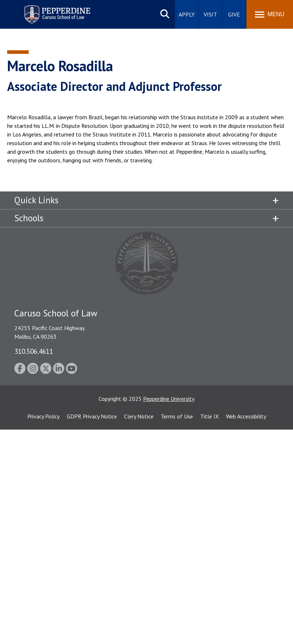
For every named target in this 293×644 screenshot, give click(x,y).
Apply (187, 14)
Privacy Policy (43, 416)
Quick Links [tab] (36, 200)
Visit (210, 14)
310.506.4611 (34, 351)
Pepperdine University (169, 399)
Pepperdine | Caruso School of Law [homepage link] (56, 10)
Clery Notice (139, 416)
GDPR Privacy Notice (92, 416)
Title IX (209, 416)
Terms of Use (177, 416)
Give (234, 14)
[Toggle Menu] (270, 14)
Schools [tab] (29, 218)
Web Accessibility (246, 416)
